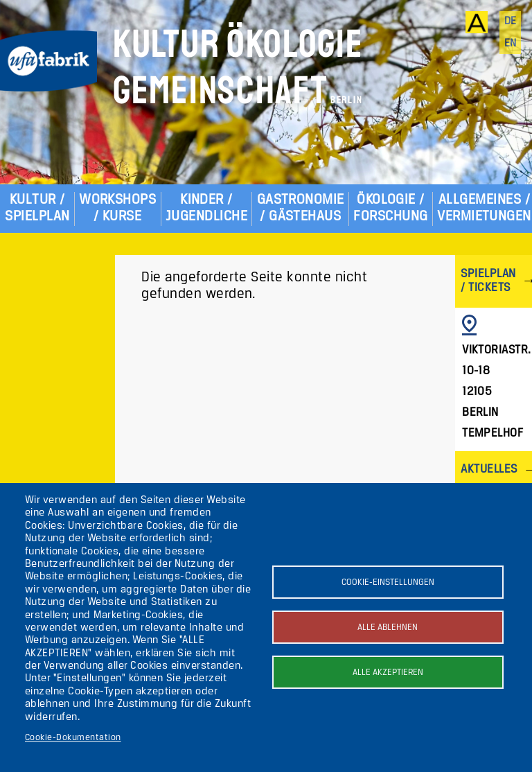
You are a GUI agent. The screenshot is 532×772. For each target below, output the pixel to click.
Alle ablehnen (388, 628)
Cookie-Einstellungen (388, 582)
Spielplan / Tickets (488, 281)
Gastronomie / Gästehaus (301, 208)
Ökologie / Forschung (390, 208)
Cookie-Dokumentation (73, 738)
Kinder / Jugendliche (206, 208)
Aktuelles (489, 470)
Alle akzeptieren (388, 673)
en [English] (511, 44)
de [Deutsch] (511, 21)
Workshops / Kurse (117, 208)
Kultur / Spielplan (37, 208)
